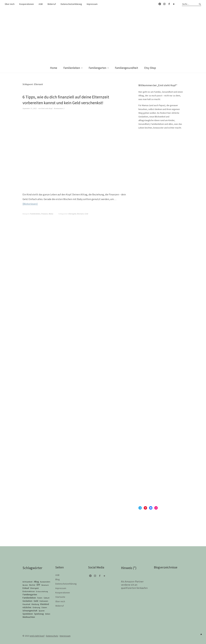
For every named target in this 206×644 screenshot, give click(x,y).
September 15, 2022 (30, 108)
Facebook (169, 4)
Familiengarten (97, 68)
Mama (51, 214)
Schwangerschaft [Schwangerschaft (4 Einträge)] (30, 611)
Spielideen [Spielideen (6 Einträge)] (28, 614)
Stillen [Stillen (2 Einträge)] (48, 614)
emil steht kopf (37, 636)
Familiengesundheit (126, 68)
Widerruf (52, 4)
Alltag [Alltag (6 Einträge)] (36, 582)
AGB (41, 4)
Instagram (164, 4)
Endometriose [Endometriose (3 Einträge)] (29, 591)
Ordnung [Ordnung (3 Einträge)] (36, 607)
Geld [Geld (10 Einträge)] (36, 601)
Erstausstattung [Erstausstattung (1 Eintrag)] (42, 591)
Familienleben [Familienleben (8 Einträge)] (29, 598)
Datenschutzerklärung (71, 4)
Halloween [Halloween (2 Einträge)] (44, 601)
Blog (58, 579)
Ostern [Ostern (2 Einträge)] (44, 607)
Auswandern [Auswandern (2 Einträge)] (45, 582)
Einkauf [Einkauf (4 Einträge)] (26, 588)
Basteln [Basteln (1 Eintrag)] (25, 585)
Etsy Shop (150, 68)
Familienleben (72, 68)
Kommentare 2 (59, 108)
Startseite (60, 597)
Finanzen (44, 214)
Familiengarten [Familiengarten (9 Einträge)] (30, 594)
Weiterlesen (30, 204)
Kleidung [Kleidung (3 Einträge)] (35, 604)
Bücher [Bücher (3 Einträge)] (32, 585)
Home (54, 68)
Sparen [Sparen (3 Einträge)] (42, 611)
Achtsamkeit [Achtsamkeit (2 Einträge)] (28, 582)
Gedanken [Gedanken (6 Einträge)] (27, 601)
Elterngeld (72, 214)
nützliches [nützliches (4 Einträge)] (27, 607)
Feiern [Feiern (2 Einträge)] (40, 598)
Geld (86, 214)
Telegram (174, 4)
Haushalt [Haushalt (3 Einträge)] (26, 604)
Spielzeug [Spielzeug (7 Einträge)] (39, 614)
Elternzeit (80, 214)
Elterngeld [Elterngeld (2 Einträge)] (34, 588)
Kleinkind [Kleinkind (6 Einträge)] (45, 604)
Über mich (10, 4)
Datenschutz (52, 636)
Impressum (92, 4)
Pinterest (160, 4)
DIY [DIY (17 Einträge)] (38, 585)
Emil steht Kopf (47, 108)
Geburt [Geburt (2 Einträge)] (47, 598)
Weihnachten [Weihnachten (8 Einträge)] (29, 617)
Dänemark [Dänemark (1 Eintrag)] (45, 585)
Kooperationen (27, 4)
